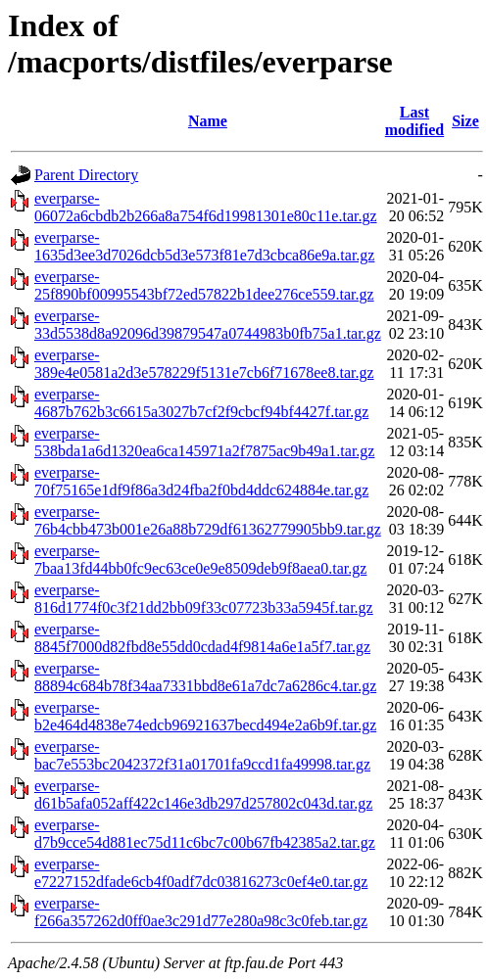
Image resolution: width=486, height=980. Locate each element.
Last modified (414, 121)
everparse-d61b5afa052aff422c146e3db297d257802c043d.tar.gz (203, 794)
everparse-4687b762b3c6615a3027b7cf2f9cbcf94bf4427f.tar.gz (201, 403)
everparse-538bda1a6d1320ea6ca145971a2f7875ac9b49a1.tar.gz (204, 442)
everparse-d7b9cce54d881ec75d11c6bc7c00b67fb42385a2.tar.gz (205, 834)
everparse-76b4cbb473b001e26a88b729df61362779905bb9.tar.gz (208, 520)
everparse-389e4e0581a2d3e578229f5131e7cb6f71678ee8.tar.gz (204, 364)
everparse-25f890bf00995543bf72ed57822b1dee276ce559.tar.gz (204, 285)
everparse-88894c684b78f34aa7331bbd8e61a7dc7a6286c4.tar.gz (205, 677)
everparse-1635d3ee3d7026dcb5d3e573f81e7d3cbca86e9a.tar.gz (204, 246)
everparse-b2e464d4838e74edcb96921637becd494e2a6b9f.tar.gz (205, 716)
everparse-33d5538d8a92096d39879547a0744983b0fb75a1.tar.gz (208, 325)
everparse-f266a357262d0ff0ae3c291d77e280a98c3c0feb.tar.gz (201, 912)
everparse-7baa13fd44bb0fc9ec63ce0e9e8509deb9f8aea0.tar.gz (200, 560)
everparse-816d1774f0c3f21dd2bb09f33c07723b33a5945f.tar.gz (204, 599)
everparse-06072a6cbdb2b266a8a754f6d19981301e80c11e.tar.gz (206, 207)
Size (465, 121)
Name (208, 121)
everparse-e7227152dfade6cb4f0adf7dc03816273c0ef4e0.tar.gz (201, 873)
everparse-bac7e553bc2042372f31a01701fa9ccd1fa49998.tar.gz (202, 755)
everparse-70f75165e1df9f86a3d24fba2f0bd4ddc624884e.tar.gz (201, 481)
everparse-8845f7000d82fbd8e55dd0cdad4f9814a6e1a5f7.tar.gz (202, 638)
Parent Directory (86, 175)
